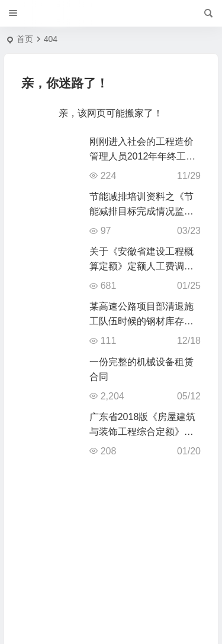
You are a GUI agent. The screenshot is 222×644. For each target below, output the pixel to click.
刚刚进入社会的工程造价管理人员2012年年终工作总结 (143, 156)
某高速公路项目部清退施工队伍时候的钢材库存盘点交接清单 (141, 321)
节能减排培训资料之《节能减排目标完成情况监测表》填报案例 (141, 211)
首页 (25, 39)
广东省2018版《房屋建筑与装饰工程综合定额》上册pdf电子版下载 (143, 432)
